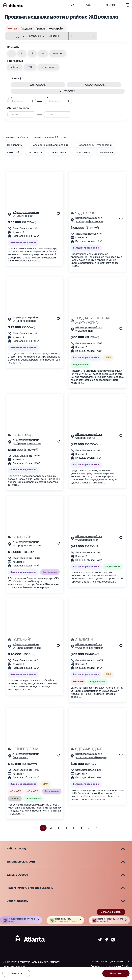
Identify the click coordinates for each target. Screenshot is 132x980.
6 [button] (81, 828)
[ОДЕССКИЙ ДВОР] (97, 749)
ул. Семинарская (23, 216)
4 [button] (66, 828)
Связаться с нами (111, 912)
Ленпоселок (59, 152)
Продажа (26, 29)
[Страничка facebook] (106, 941)
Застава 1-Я (106, 152)
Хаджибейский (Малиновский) (50, 145)
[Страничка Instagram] (113, 5)
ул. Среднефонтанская (89, 221)
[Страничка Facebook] (110, 5)
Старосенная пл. (85, 438)
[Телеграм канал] (107, 5)
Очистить (16, 973)
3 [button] (58, 828)
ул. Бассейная (84, 331)
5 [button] (74, 828)
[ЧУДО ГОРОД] (97, 213)
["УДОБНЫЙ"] (35, 537)
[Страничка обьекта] (10, 215)
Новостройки (56, 29)
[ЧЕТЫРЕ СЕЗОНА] (35, 749)
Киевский (13, 152)
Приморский (15, 145)
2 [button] (51, 828)
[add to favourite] (72, 5)
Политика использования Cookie (110, 966)
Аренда (40, 29)
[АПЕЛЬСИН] (97, 639)
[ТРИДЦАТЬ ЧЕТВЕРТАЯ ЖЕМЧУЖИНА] (97, 320)
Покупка (12, 29)
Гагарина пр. (20, 757)
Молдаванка (83, 152)
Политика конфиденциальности (110, 961)
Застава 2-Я (35, 152)
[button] (12, 54)
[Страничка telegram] (100, 941)
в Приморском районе (26, 212)
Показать (116, 973)
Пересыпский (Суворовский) (95, 145)
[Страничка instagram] (113, 941)
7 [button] (89, 828)
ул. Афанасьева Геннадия (91, 757)
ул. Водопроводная (24, 321)
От (11, 98)
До (47, 98)
